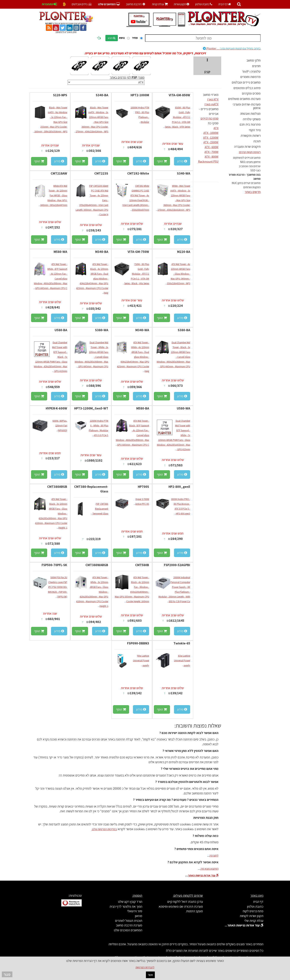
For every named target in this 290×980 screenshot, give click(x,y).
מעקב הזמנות (194, 911)
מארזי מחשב (211, 95)
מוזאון (139, 916)
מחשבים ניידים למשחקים (247, 158)
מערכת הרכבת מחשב (129, 925)
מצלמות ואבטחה (250, 113)
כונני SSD (256, 170)
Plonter (232, 48)
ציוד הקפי (255, 130)
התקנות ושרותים (252, 187)
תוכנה (257, 141)
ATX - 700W (211, 152)
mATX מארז (211, 104)
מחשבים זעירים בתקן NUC (246, 183)
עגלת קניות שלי (254, 921)
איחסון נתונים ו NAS (250, 162)
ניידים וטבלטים (82, 4)
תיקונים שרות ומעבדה (247, 147)
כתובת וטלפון (204, 4)
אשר (150, 975)
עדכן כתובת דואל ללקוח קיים (185, 902)
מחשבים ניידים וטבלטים (246, 82)
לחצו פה (214, 856)
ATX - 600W (212, 147)
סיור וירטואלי (135, 911)
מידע (182, 161)
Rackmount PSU (208, 162)
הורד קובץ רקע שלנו (130, 902)
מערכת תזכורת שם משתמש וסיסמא (181, 906)
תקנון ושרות (182, 4)
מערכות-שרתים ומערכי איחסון (247, 106)
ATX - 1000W (211, 133)
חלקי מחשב (254, 60)
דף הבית (225, 4)
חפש (112, 38)
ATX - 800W (212, 157)
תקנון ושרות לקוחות (252, 916)
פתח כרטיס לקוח (253, 911)
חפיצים (256, 66)
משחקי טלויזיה (252, 119)
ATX (216, 128)
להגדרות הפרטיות (145, 967)
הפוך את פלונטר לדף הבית (126, 906)
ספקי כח (213, 123)
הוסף (162, 161)
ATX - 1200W (211, 138)
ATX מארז (213, 99)
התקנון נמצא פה (209, 869)
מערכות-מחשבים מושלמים (244, 99)
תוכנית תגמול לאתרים (129, 921)
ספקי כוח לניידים (210, 118)
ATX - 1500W (211, 142)
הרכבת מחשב (136, 4)
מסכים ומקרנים (251, 93)
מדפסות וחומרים (250, 77)
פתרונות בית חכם (250, 124)
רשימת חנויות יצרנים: (250, 152)
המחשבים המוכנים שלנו (128, 930)
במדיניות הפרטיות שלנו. (104, 829)
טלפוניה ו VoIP (252, 71)
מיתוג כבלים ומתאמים (247, 88)
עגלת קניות (160, 4)
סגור (7, 974)
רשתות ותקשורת (251, 135)
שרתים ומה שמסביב (250, 166)
